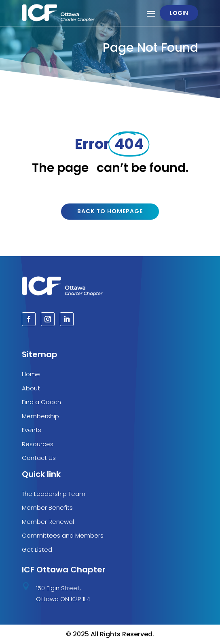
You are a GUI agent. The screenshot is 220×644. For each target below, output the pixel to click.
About (31, 388)
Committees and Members (63, 535)
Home (31, 374)
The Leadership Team (54, 494)
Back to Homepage (110, 211)
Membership (40, 416)
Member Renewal (48, 522)
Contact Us (39, 458)
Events (32, 430)
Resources (38, 444)
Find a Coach (41, 402)
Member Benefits (47, 507)
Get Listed (37, 550)
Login (179, 13)
